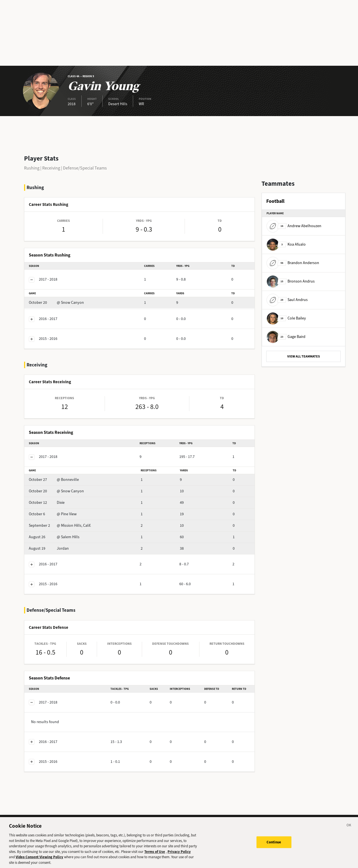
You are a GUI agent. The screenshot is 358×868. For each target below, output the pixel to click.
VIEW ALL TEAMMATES (304, 356)
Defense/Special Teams (85, 168)
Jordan (49, 548)
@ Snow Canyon (56, 303)
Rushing (32, 168)
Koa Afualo (286, 244)
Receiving (51, 168)
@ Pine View (53, 514)
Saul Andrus (287, 300)
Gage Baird (286, 337)
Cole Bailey (286, 318)
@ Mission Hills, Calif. (60, 525)
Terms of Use (155, 856)
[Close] (349, 831)
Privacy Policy (179, 856)
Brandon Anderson (293, 263)
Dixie (47, 503)
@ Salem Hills (54, 537)
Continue (274, 847)
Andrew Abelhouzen (294, 226)
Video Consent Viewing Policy (39, 862)
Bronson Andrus (291, 281)
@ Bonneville (54, 480)
